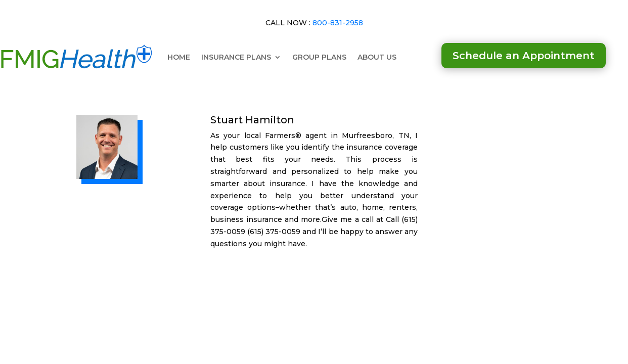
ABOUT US (377, 57)
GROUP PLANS (319, 57)
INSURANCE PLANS (236, 57)
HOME (179, 57)
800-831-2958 (338, 23)
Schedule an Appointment (524, 56)
